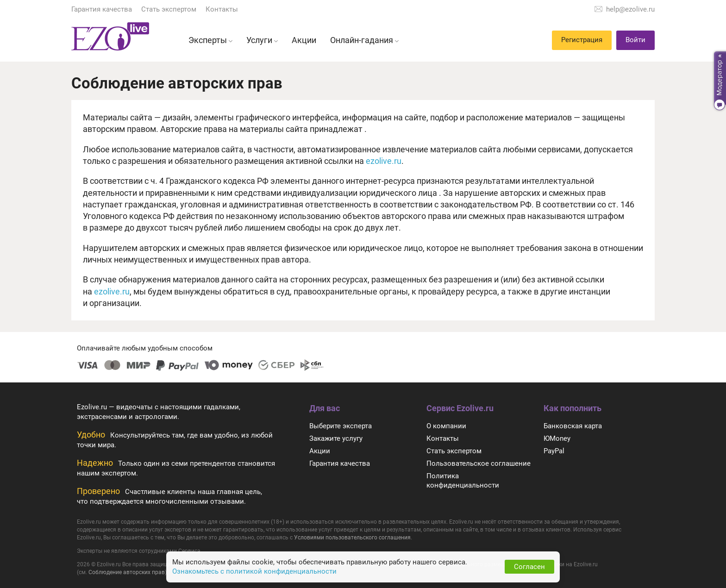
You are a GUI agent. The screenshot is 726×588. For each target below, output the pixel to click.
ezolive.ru (384, 161)
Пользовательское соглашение (479, 463)
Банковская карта (573, 426)
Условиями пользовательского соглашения (352, 538)
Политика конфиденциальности (463, 481)
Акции (320, 451)
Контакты (222, 9)
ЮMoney (557, 438)
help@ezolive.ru (630, 9)
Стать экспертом (169, 9)
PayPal (554, 451)
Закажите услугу (336, 438)
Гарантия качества (102, 9)
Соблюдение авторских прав (127, 572)
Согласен (529, 567)
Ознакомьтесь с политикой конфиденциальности (254, 571)
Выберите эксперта (341, 426)
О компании (446, 426)
